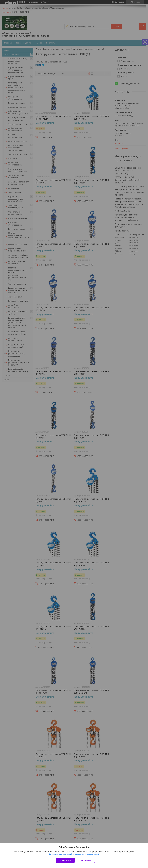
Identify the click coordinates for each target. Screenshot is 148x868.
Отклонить (86, 860)
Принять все (65, 860)
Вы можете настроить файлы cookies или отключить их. (73, 854)
